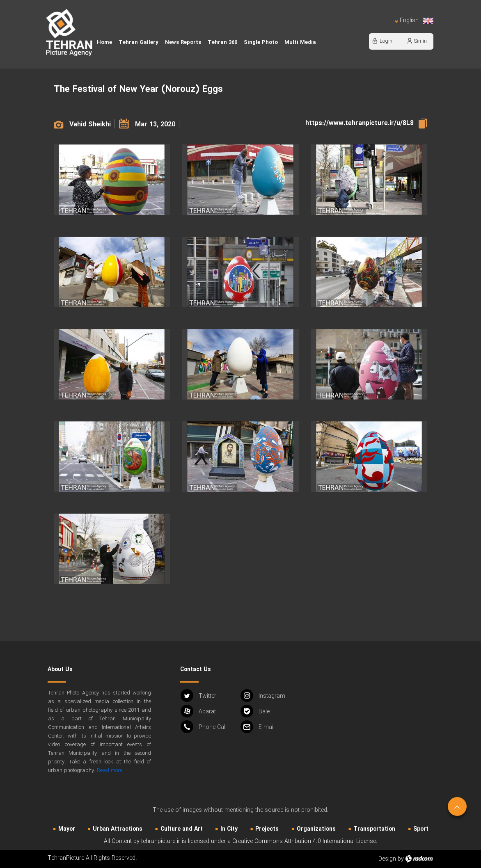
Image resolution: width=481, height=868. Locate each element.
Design (387, 859)
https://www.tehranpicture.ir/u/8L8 (360, 123)
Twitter (198, 696)
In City (229, 829)
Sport (421, 829)
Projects (267, 829)
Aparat (198, 711)
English (414, 21)
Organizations (316, 829)
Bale (255, 711)
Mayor (67, 829)
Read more (110, 771)
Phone (204, 727)
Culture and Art (182, 829)
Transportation (374, 829)
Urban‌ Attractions (118, 829)
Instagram (263, 696)
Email (258, 727)
